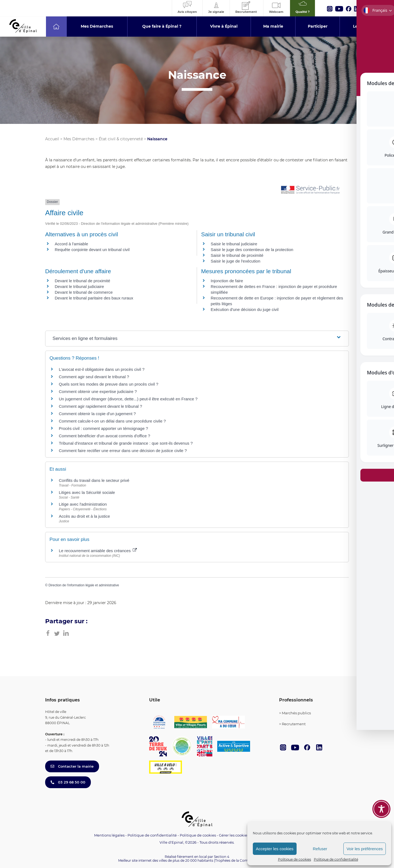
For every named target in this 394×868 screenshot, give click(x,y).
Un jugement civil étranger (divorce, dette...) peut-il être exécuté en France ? (128, 399)
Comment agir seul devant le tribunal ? (94, 377)
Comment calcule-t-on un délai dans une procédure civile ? (112, 421)
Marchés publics (296, 713)
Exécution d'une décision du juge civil (245, 309)
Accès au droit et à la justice (84, 516)
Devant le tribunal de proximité (82, 281)
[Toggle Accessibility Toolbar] (381, 809)
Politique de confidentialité (336, 859)
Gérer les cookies (234, 835)
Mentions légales (109, 835)
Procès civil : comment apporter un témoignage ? (103, 428)
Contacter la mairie (72, 766)
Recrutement (294, 724)
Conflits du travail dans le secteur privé (94, 480)
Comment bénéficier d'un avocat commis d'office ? (105, 436)
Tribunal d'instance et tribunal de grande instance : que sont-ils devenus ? (126, 443)
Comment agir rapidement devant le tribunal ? (100, 406)
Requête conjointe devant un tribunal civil (92, 250)
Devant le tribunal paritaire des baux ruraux (94, 298)
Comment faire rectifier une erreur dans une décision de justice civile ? (123, 451)
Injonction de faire (227, 281)
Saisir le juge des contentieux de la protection (252, 250)
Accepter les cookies (275, 849)
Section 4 (222, 857)
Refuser (320, 849)
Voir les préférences (365, 849)
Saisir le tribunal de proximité (237, 255)
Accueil (52, 139)
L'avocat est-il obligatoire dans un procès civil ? (102, 369)
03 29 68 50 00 (68, 782)
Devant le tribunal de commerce (84, 292)
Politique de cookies (295, 859)
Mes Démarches (79, 139)
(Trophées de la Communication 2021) (245, 860)
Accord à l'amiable (71, 244)
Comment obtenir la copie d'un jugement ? (97, 414)
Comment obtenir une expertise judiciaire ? (98, 391)
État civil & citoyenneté (121, 139)
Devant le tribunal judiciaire (79, 286)
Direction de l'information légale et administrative (84, 585)
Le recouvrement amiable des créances (98, 551)
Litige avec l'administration (83, 504)
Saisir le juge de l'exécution (235, 261)
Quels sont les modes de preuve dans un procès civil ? (109, 384)
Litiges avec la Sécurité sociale (87, 492)
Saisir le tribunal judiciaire (234, 244)
